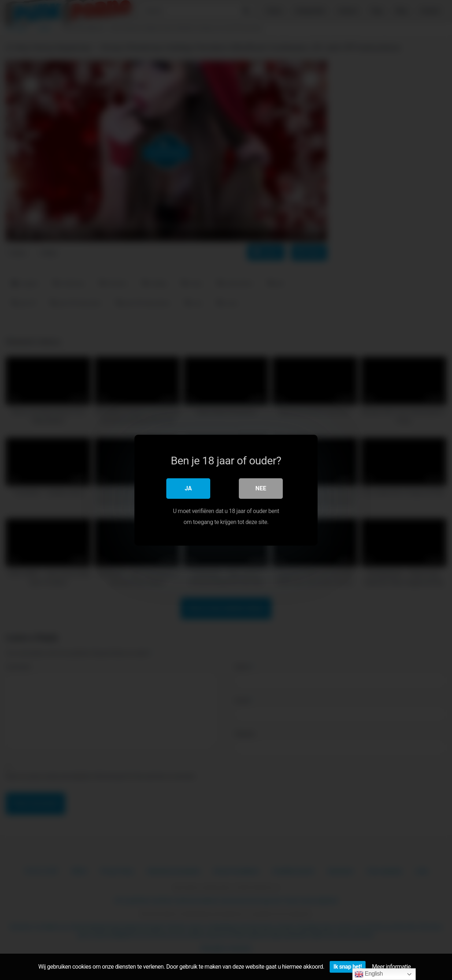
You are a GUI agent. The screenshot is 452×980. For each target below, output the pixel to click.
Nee (261, 488)
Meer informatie (392, 967)
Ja (188, 488)
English (369, 974)
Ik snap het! (347, 967)
